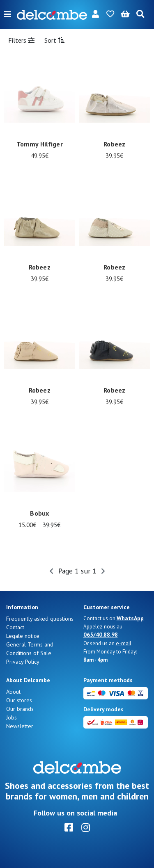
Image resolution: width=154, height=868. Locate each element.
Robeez (114, 144)
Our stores (19, 700)
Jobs (11, 717)
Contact (15, 627)
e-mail (124, 643)
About (13, 692)
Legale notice (23, 636)
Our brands (20, 709)
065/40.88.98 (101, 635)
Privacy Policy (23, 662)
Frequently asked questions (40, 619)
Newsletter (20, 726)
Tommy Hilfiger (40, 144)
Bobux (39, 513)
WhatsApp (130, 618)
